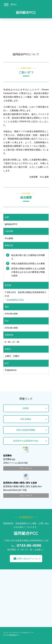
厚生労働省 (26, 419)
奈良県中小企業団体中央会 (26, 441)
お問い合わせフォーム (26, 559)
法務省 (26, 408)
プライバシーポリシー (12, 633)
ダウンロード (26, 468)
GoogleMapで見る (15, 300)
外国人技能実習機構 (26, 430)
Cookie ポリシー (27, 633)
